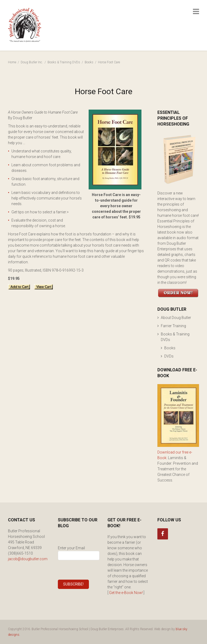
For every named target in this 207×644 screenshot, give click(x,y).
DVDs (169, 356)
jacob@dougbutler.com (28, 559)
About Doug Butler (176, 318)
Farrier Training (173, 326)
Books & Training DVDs (64, 62)
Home (12, 62)
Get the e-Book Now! (126, 593)
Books (89, 62)
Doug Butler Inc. (32, 62)
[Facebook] (163, 534)
